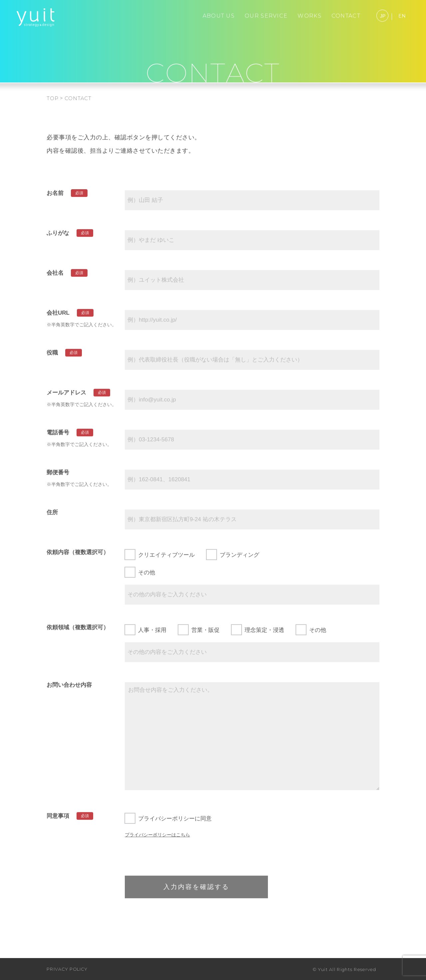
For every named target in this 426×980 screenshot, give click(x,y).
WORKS (310, 16)
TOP (53, 98)
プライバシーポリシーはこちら (157, 838)
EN (402, 16)
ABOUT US (219, 16)
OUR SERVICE (266, 16)
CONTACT (346, 16)
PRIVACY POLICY (67, 969)
